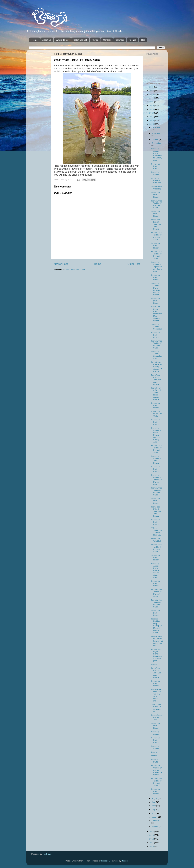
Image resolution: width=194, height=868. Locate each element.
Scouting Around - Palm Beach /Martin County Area (156, 571)
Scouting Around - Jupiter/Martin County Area (157, 267)
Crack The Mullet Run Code (157, 414)
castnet (154, 756)
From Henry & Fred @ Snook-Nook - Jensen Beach (156, 394)
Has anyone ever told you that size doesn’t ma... (156, 695)
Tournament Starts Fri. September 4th (157, 708)
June (154, 806)
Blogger (125, 861)
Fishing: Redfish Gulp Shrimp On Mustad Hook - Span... (157, 626)
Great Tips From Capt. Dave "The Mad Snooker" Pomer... (157, 314)
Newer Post (61, 264)
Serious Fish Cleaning (157, 188)
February (155, 821)
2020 (152, 105)
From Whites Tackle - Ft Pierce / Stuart (157, 204)
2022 (152, 98)
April (154, 813)
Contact (107, 40)
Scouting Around (155, 173)
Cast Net (155, 752)
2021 (152, 102)
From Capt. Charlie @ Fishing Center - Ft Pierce (157, 367)
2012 (152, 839)
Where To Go (62, 40)
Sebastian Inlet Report (155, 166)
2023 (152, 94)
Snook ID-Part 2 (155, 761)
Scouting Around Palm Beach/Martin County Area (157, 154)
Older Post (134, 264)
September (156, 143)
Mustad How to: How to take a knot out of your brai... (157, 641)
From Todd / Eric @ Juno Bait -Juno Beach (157, 224)
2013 (152, 835)
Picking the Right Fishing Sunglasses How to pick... (157, 655)
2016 (152, 120)
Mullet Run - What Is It (156, 540)
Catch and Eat (80, 40)
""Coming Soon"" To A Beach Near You (156, 532)
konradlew (106, 861)
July (154, 802)
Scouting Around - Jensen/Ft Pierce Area (156, 480)
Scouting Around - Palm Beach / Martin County (156, 289)
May (154, 810)
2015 (152, 124)
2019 (152, 109)
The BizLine (48, 854)
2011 (152, 843)
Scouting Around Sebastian (157, 327)
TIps (143, 40)
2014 (152, 831)
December (156, 127)
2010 (152, 846)
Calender (120, 40)
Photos (95, 40)
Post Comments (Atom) (76, 270)
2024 (152, 91)
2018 (152, 113)
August (155, 798)
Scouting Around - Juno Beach (156, 460)
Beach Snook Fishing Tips (157, 717)
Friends (132, 40)
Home (35, 40)
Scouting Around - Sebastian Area (157, 355)
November (156, 133)
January (155, 827)
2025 (152, 87)
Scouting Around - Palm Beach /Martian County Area (156, 435)
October (155, 139)
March (155, 817)
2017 (152, 117)
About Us (47, 40)
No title (154, 664)
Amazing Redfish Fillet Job (156, 180)
